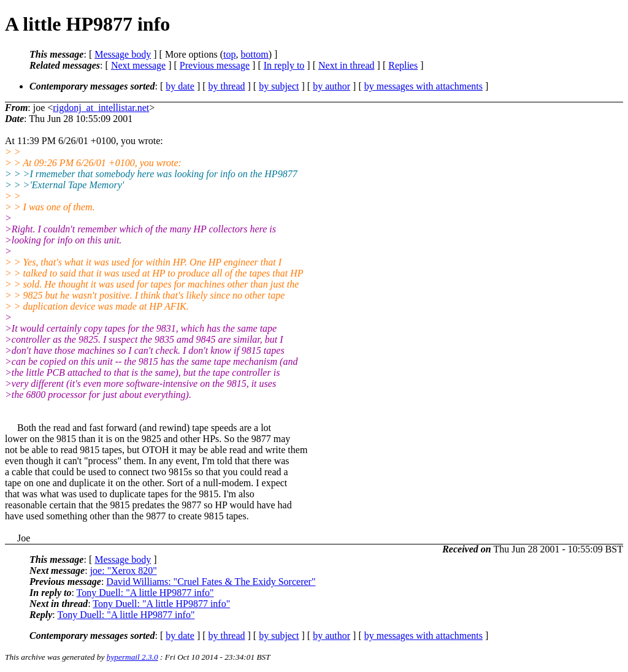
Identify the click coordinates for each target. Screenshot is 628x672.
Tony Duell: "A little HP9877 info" (145, 593)
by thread (227, 86)
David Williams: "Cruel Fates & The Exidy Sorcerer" (211, 582)
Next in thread (347, 65)
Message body (123, 54)
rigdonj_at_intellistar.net (101, 108)
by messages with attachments (423, 86)
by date (180, 86)
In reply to (284, 65)
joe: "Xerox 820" (124, 571)
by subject (279, 86)
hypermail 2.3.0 (132, 657)
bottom (254, 54)
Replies (403, 65)
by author (331, 86)
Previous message (215, 65)
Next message (138, 65)
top (229, 54)
